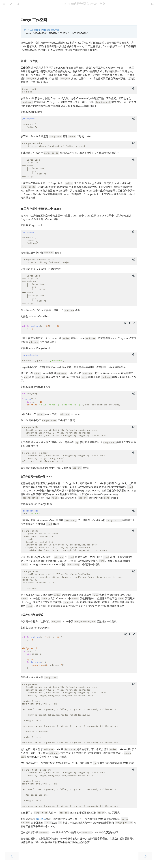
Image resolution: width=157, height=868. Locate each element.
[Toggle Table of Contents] (4, 4)
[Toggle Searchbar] (18, 4)
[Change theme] (11, 4)
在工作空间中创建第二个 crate (41, 209)
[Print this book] (152, 4)
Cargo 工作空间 (34, 20)
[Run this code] (130, 323)
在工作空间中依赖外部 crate (37, 476)
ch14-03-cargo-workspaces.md (41, 30)
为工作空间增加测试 (32, 615)
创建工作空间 (29, 61)
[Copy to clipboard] (134, 89)
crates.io (41, 819)
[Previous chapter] (12, 856)
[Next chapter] (145, 856)
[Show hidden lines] (134, 323)
